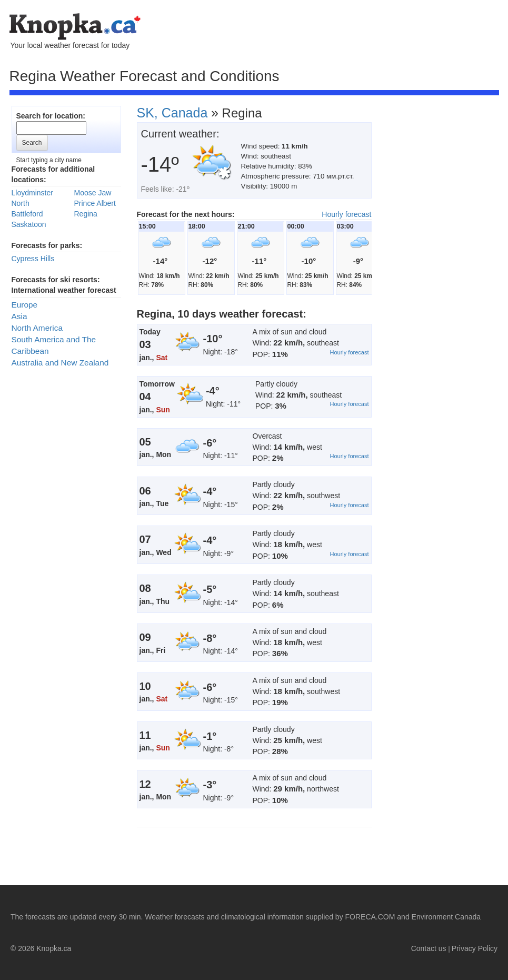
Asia (19, 316)
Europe (25, 305)
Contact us (429, 948)
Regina (86, 214)
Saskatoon (29, 224)
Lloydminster (32, 193)
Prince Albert (95, 203)
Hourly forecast (346, 214)
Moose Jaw (93, 193)
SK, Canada (172, 113)
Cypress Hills (33, 259)
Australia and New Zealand (60, 363)
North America (37, 328)
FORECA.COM (370, 917)
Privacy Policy (475, 948)
